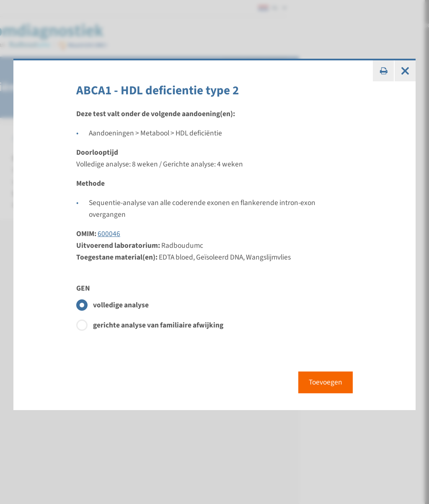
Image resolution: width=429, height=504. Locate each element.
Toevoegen (326, 382)
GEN (83, 288)
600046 (109, 234)
